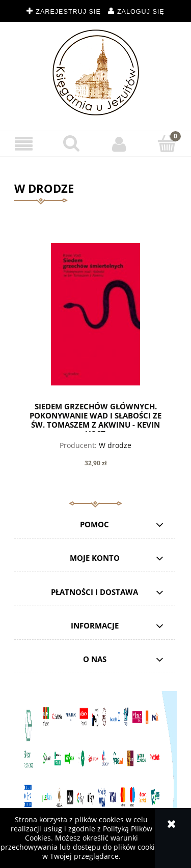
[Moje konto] (120, 144)
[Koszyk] (167, 143)
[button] (24, 144)
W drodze (115, 445)
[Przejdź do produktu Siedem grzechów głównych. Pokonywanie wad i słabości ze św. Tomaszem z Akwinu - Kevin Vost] (95, 314)
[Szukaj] (72, 143)
